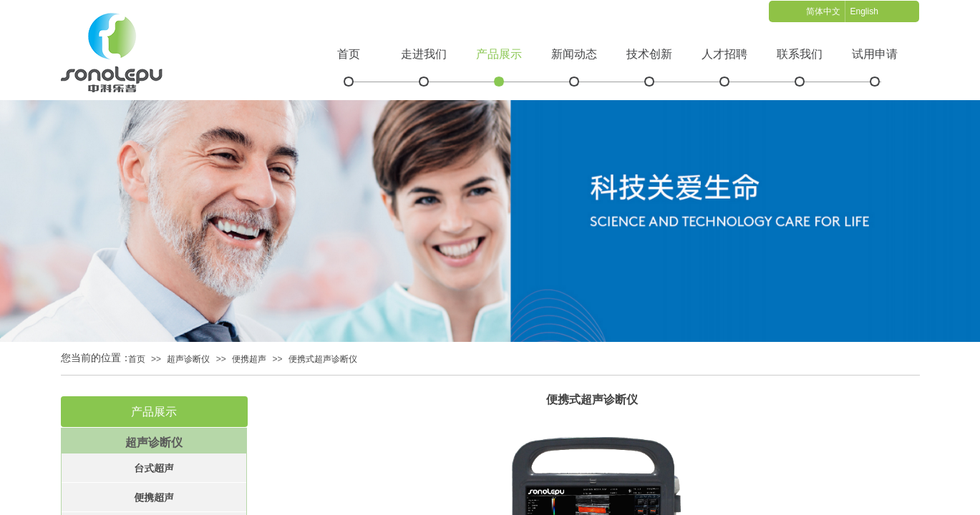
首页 (349, 54)
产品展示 (499, 54)
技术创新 (649, 54)
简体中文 (823, 11)
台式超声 (154, 468)
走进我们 (424, 54)
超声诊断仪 (188, 359)
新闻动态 (574, 54)
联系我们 (800, 54)
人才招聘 (724, 54)
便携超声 (249, 359)
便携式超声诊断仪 (323, 359)
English (864, 11)
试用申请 (875, 54)
